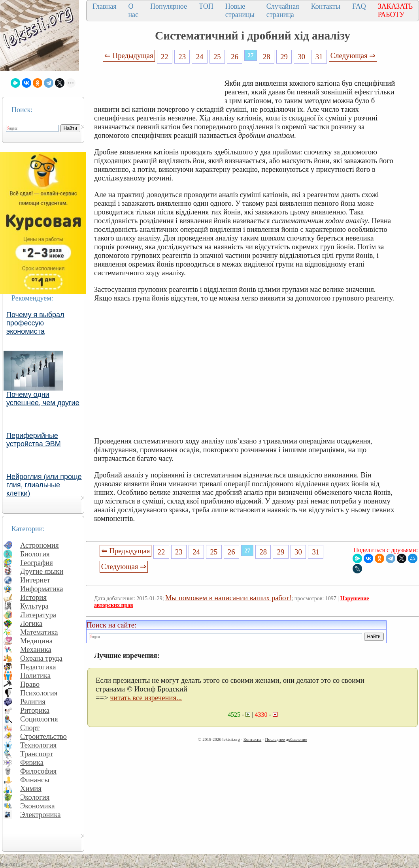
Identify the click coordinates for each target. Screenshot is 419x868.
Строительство (43, 736)
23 (182, 57)
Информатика (42, 589)
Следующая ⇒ (353, 55)
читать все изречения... (146, 698)
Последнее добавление (286, 739)
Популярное (169, 6)
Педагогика (38, 667)
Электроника (41, 814)
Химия (31, 788)
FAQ (359, 6)
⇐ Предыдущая (129, 55)
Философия (38, 771)
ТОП (206, 6)
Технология (38, 745)
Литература (38, 615)
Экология (35, 797)
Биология (35, 554)
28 (267, 57)
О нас (133, 10)
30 (302, 57)
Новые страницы (240, 10)
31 (319, 57)
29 (284, 57)
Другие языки (42, 571)
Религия (33, 702)
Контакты (326, 6)
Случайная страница (283, 10)
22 (165, 57)
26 (235, 57)
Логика (31, 623)
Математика (39, 632)
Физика (32, 762)
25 (217, 57)
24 (200, 57)
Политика (35, 675)
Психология (39, 693)
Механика (36, 649)
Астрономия (40, 545)
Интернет (35, 580)
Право (30, 684)
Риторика (35, 710)
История (33, 597)
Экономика (38, 806)
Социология (39, 719)
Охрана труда (41, 658)
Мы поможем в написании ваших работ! (228, 598)
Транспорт (37, 754)
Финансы (35, 780)
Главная (104, 6)
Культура (34, 606)
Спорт (30, 728)
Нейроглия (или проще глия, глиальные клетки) (44, 485)
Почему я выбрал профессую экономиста (35, 323)
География (37, 563)
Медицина (36, 641)
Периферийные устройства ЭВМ (34, 440)
